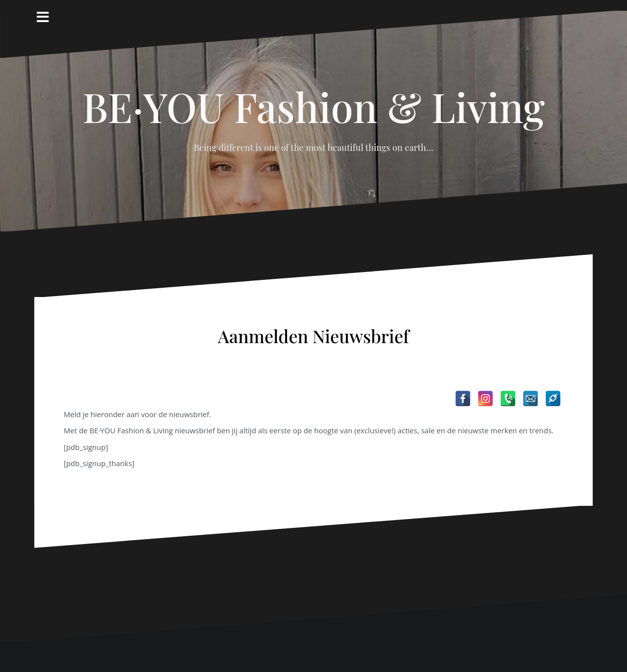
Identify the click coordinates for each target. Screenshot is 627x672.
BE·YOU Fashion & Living (313, 106)
